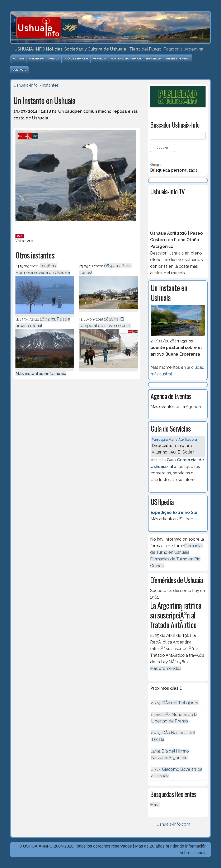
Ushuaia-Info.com (173, 824)
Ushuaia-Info (25, 85)
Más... (155, 805)
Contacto (20, 70)
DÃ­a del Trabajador (175, 703)
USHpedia (99, 59)
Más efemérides (166, 668)
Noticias (18, 59)
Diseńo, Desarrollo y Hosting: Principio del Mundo (58, 864)
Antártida (36, 59)
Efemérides (154, 59)
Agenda (54, 59)
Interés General (178, 59)
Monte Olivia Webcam (126, 59)
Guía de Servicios (76, 59)
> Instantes (49, 85)
